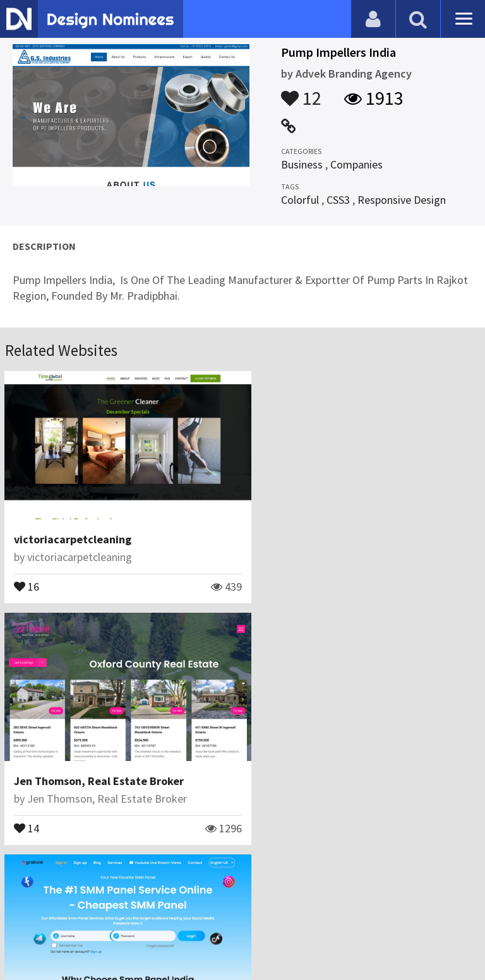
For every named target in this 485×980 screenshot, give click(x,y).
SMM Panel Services (63, 764)
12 (301, 92)
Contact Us (74, 920)
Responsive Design (402, 200)
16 (27, 577)
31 (27, 810)
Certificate (135, 920)
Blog (27, 920)
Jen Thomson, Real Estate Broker (342, 531)
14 (270, 577)
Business (302, 164)
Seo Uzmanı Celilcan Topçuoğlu (101, 782)
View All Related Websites (242, 865)
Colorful (300, 200)
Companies (356, 164)
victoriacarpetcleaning (73, 531)
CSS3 (338, 200)
